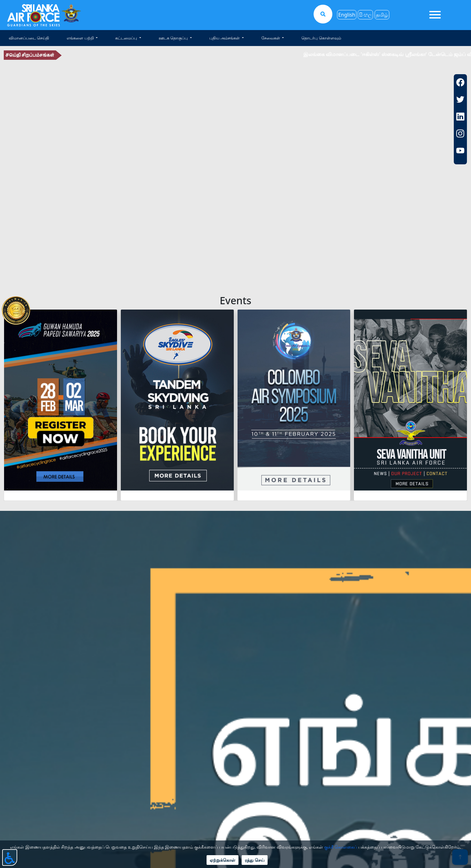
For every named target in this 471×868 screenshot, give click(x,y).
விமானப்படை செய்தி (29, 38)
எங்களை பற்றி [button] (81, 38)
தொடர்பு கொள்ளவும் (321, 38)
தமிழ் (382, 15)
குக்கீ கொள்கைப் (341, 847)
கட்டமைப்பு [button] (127, 38)
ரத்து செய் (255, 860)
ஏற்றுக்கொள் (223, 860)
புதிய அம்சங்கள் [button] (225, 38)
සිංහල (365, 15)
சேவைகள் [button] (271, 38)
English (347, 15)
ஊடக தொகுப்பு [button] (174, 38)
